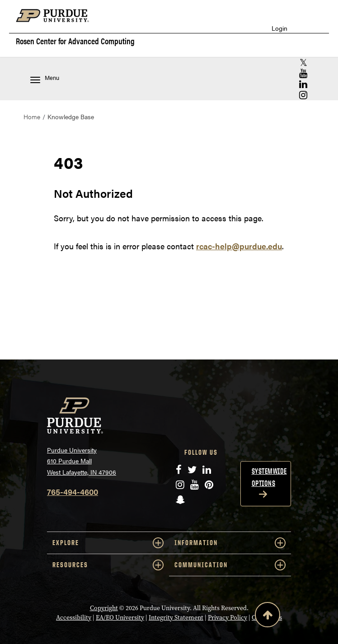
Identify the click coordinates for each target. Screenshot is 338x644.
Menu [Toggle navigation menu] (45, 78)
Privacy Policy (228, 618)
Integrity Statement (176, 618)
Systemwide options (269, 477)
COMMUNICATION (230, 565)
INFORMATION (230, 543)
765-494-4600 (73, 492)
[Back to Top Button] (268, 616)
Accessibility (74, 618)
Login (279, 28)
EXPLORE (108, 543)
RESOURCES (108, 565)
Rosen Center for (75, 41)
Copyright (104, 608)
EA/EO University (120, 618)
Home (32, 117)
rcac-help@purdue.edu (239, 246)
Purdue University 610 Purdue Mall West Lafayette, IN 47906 (82, 461)
